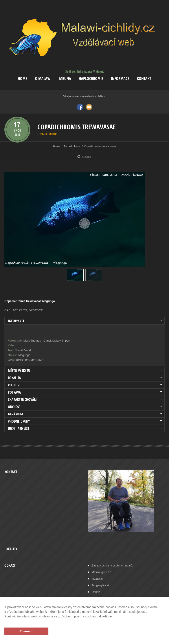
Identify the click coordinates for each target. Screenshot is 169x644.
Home (23, 79)
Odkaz (96, 592)
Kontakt (144, 79)
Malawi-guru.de (101, 572)
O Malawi (43, 79)
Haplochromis (91, 79)
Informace (120, 79)
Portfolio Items (72, 147)
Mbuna (65, 79)
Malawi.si (97, 579)
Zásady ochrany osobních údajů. (112, 565)
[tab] (84, 321)
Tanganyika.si (100, 585)
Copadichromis (47, 134)
